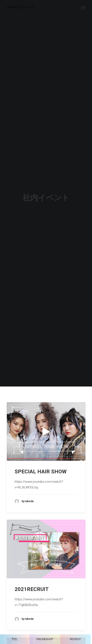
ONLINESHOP (45, 639)
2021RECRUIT (32, 567)
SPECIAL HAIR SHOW (41, 450)
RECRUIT (75, 639)
